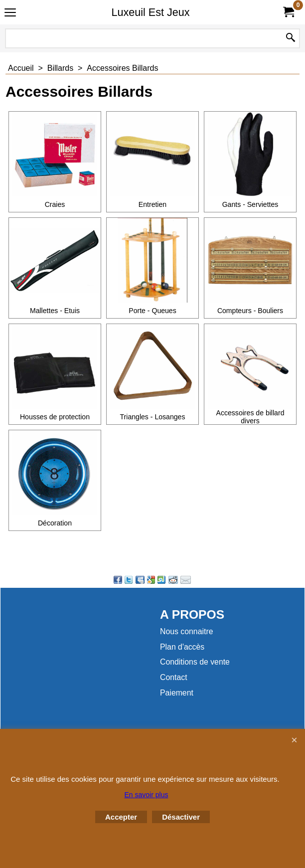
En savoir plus (147, 795)
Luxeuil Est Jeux (150, 12)
